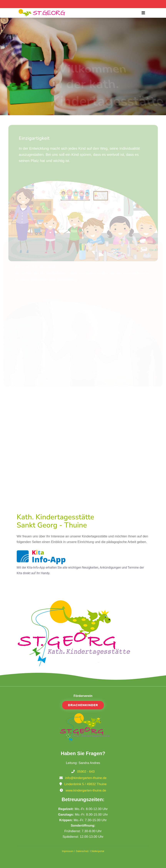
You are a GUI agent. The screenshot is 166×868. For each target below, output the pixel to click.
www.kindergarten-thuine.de (86, 790)
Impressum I (69, 851)
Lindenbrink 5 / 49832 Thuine (85, 784)
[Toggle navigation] (143, 13)
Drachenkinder (83, 705)
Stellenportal (98, 851)
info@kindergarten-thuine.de (86, 778)
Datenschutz (83, 851)
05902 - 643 (86, 772)
